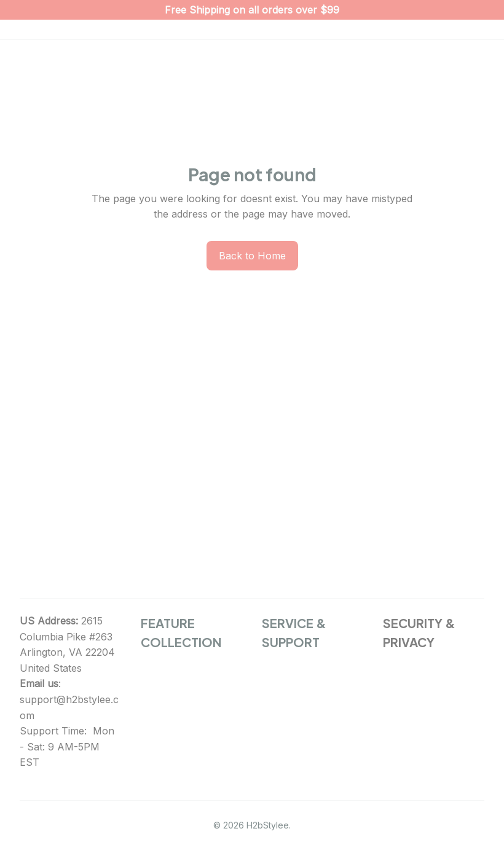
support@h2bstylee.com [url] (69, 707)
